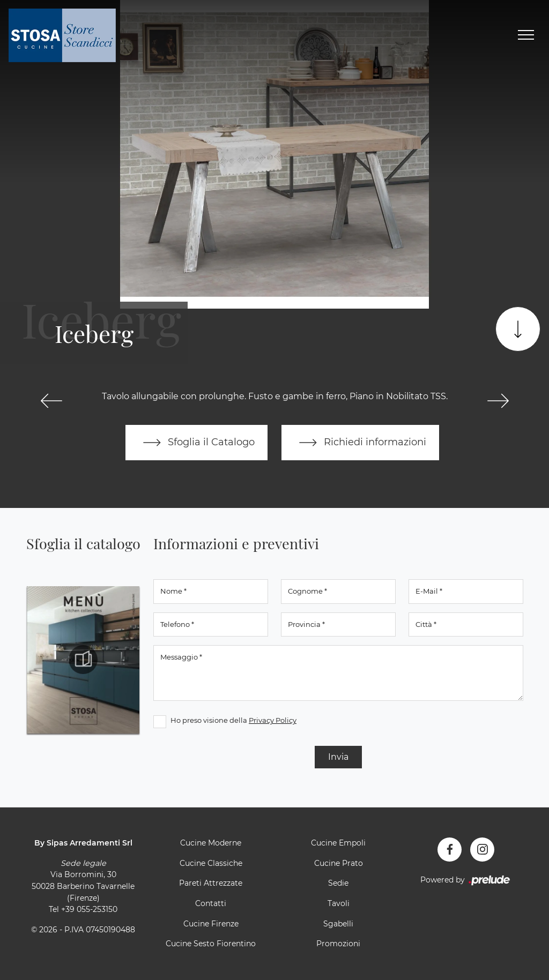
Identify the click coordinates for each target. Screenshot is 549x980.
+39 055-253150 (89, 909)
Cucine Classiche (211, 863)
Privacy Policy (273, 720)
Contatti (211, 903)
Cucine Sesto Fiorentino (211, 944)
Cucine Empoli (338, 843)
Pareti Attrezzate (211, 883)
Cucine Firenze (211, 924)
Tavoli (339, 903)
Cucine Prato (339, 863)
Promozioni (338, 944)
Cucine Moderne (211, 843)
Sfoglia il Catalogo (196, 443)
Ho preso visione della (233, 720)
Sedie (338, 883)
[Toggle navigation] (526, 35)
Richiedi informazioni (360, 443)
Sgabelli (338, 924)
